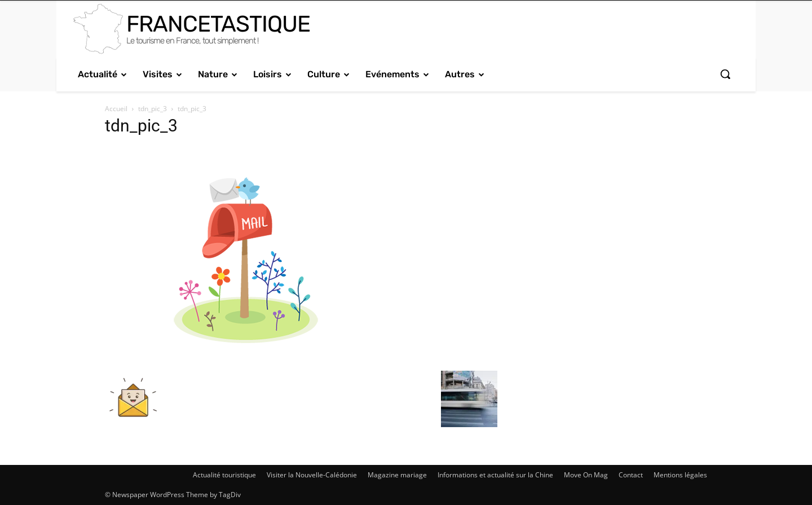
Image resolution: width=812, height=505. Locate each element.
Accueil (116, 109)
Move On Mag (586, 475)
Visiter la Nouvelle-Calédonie (312, 475)
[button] (725, 74)
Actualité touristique (224, 475)
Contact (631, 475)
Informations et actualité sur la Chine (495, 475)
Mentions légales (680, 475)
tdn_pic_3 (153, 109)
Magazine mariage (397, 475)
